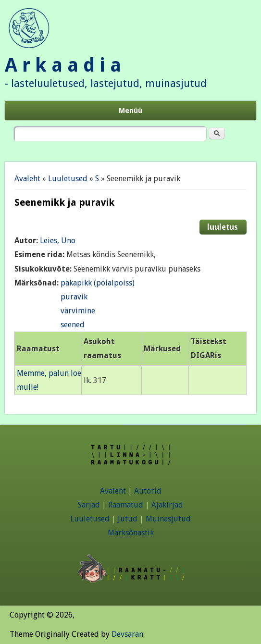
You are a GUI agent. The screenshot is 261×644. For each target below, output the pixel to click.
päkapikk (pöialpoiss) (98, 283)
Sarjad (89, 505)
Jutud (128, 519)
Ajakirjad (167, 505)
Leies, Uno (58, 241)
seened (73, 325)
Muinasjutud (168, 519)
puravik (74, 297)
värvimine (78, 311)
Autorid (148, 491)
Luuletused (68, 179)
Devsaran (127, 634)
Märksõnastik (131, 533)
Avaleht (27, 179)
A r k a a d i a (63, 65)
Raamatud (126, 505)
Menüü (130, 111)
